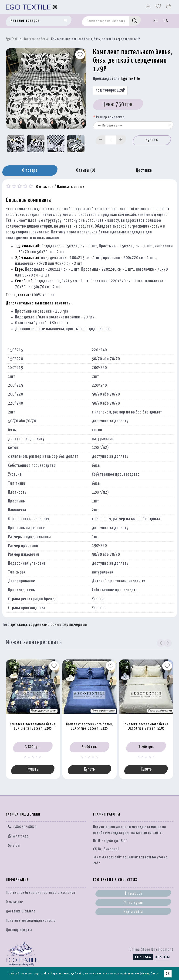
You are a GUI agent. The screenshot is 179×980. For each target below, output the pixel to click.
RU (156, 21)
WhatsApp (18, 837)
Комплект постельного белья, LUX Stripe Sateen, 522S (89, 727)
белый (56, 625)
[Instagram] (55, 7)
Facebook (133, 894)
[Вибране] (159, 7)
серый (68, 625)
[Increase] (121, 140)
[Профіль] (149, 7)
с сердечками (38, 625)
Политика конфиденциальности (31, 921)
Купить (152, 140)
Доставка (144, 171)
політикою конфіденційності (140, 974)
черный (81, 625)
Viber (14, 846)
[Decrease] (101, 140)
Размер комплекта (110, 117)
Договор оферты (19, 930)
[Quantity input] (111, 140)
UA (166, 21)
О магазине (14, 903)
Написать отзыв (71, 187)
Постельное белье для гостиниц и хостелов (41, 893)
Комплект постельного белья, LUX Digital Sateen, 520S (33, 727)
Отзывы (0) (86, 171)
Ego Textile (14, 39)
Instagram (133, 903)
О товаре (30, 171)
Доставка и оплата (21, 912)
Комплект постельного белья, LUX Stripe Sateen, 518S (146, 727)
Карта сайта (133, 912)
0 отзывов (45, 187)
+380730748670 (22, 828)
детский (18, 625)
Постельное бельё (36, 39)
